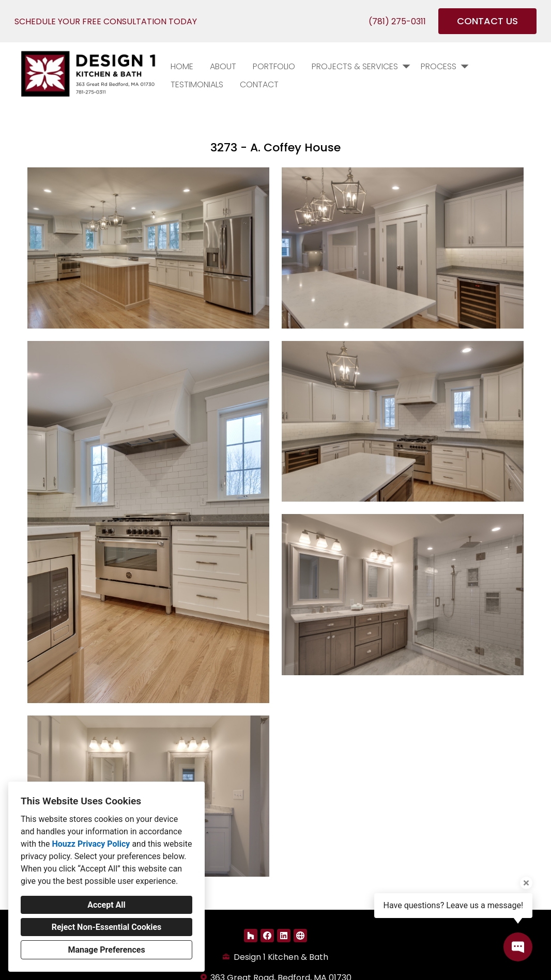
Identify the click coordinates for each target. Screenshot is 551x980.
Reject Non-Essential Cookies (107, 927)
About (223, 66)
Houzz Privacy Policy (91, 844)
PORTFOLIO (274, 66)
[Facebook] (267, 936)
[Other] (300, 936)
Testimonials (197, 84)
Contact (259, 84)
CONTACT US (487, 21)
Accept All (106, 905)
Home (182, 66)
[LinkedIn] (284, 936)
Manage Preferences (106, 950)
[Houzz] (251, 936)
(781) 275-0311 (397, 21)
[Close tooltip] (526, 883)
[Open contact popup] (518, 947)
